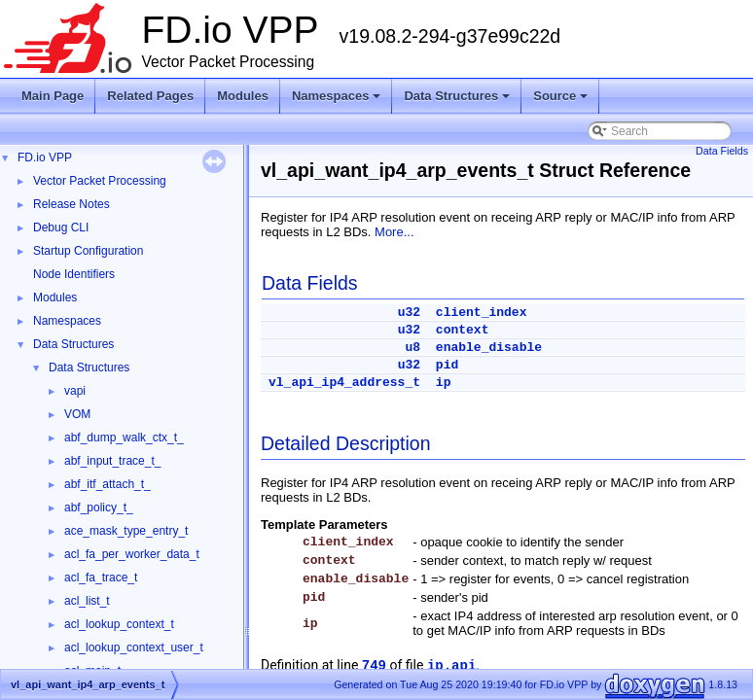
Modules (243, 96)
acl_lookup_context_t (119, 624)
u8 (412, 348)
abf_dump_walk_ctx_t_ (124, 437)
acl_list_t (87, 601)
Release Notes (72, 204)
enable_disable (489, 348)
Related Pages (150, 96)
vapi (75, 391)
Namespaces (338, 101)
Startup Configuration (88, 251)
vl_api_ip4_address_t (344, 383)
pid (447, 365)
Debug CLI (61, 227)
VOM (77, 414)
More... (394, 232)
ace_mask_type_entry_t (126, 531)
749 (374, 666)
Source (562, 101)
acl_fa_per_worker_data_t (132, 554)
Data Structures (458, 101)
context (463, 330)
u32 (409, 313)
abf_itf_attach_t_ (108, 484)
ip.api (451, 666)
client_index (482, 313)
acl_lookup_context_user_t (134, 647)
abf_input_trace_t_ (112, 461)
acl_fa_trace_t (101, 577)
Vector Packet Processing (100, 181)
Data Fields (722, 151)
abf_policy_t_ (99, 507)
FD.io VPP (45, 157)
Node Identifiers (74, 274)
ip (444, 383)
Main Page (53, 96)
